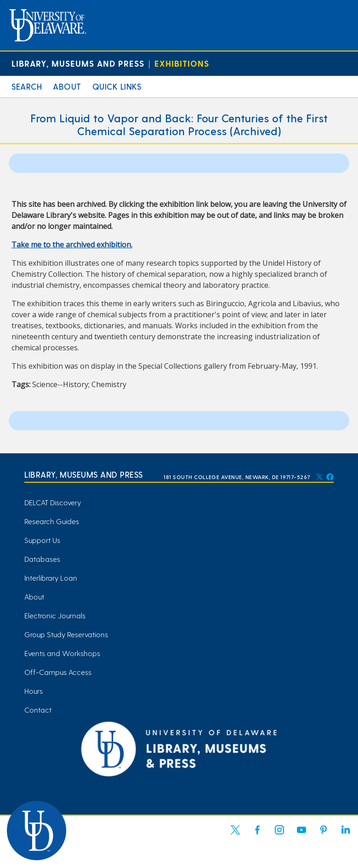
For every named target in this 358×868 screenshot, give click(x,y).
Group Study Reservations (66, 634)
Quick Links (117, 86)
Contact (38, 710)
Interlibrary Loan (51, 578)
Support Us (42, 540)
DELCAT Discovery (53, 502)
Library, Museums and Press (78, 63)
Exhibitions (182, 63)
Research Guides (52, 521)
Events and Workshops (62, 653)
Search (27, 86)
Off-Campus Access (58, 672)
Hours (34, 691)
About (67, 86)
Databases (42, 559)
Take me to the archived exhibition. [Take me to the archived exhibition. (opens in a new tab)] (72, 245)
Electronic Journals (55, 615)
